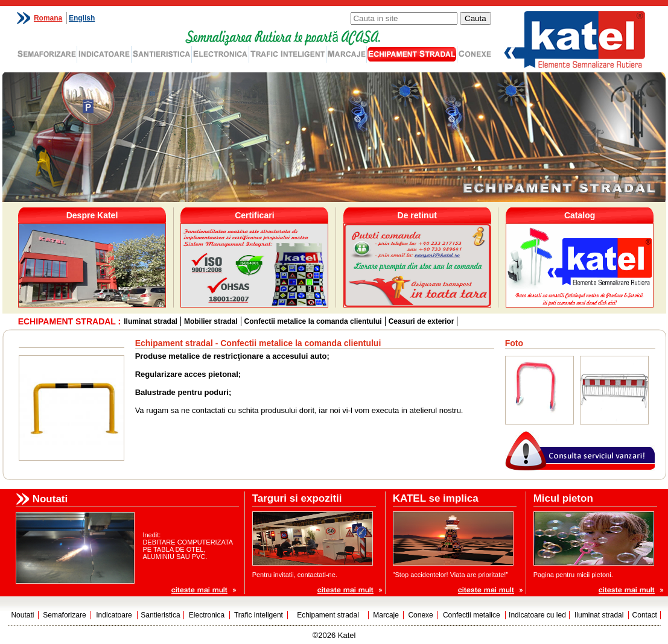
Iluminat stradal (151, 321)
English (82, 18)
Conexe (420, 615)
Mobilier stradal (211, 321)
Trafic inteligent (259, 615)
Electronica (207, 615)
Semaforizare (64, 615)
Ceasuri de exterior (421, 321)
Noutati (22, 615)
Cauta (476, 18)
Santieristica (160, 615)
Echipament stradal (328, 615)
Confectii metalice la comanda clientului (313, 321)
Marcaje (386, 615)
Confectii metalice (472, 615)
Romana (48, 18)
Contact (645, 615)
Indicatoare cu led (537, 615)
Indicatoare (114, 615)
